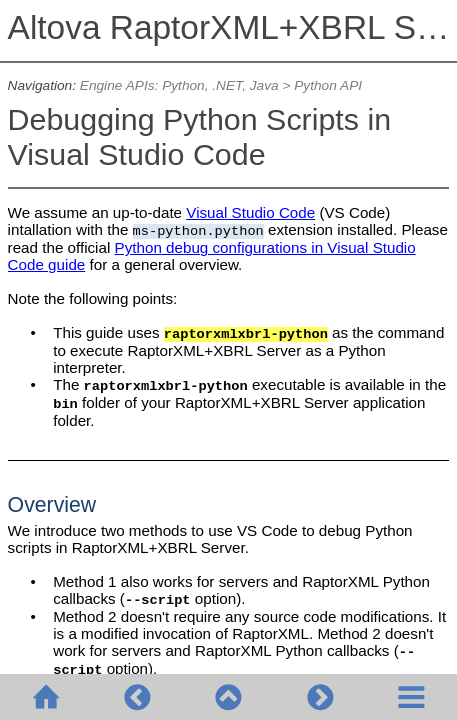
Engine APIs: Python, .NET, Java (179, 85)
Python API (328, 85)
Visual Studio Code (250, 212)
